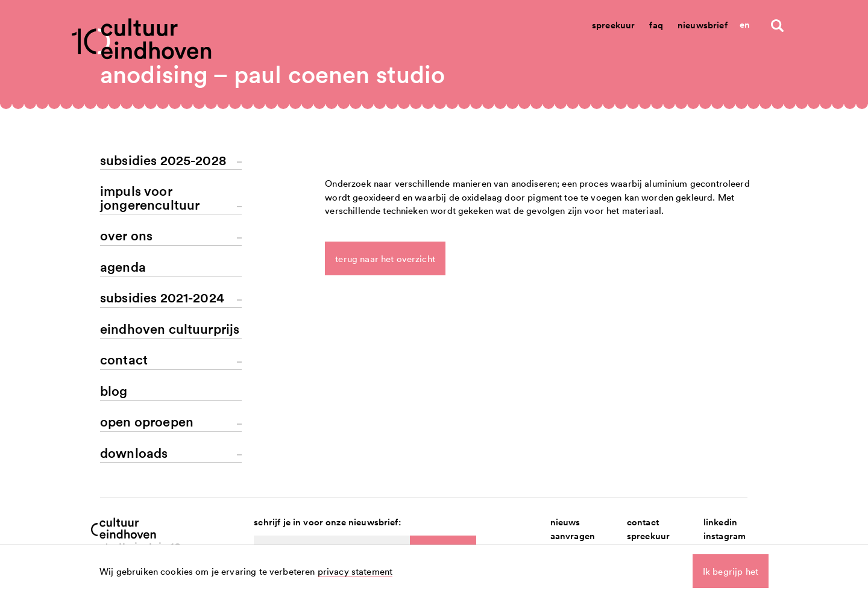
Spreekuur (613, 25)
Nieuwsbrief (703, 25)
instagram (725, 536)
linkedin (720, 522)
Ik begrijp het (731, 571)
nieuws (565, 522)
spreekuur (648, 536)
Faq (656, 25)
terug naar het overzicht (385, 258)
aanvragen (573, 536)
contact (643, 522)
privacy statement (355, 571)
